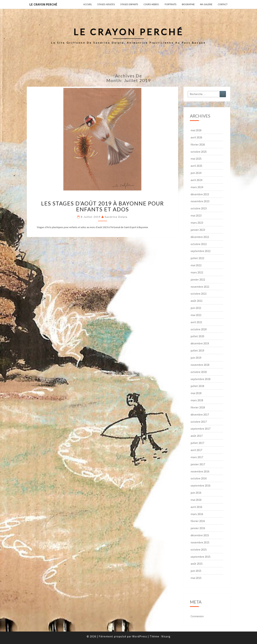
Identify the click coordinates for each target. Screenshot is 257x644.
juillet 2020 (197, 336)
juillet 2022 (197, 258)
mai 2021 (196, 315)
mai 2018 (196, 393)
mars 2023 (197, 223)
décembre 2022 (200, 237)
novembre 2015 (200, 542)
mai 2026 (196, 130)
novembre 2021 (200, 287)
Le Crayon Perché (43, 4)
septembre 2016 (201, 485)
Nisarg (166, 636)
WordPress (140, 636)
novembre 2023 (200, 201)
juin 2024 (196, 173)
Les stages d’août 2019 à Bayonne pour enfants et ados (102, 206)
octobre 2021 (199, 294)
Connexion (197, 616)
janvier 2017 (198, 464)
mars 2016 (197, 514)
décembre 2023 (200, 194)
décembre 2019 (200, 343)
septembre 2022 (201, 251)
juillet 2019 (197, 350)
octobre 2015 (199, 549)
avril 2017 (196, 450)
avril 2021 (196, 322)
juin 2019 (196, 358)
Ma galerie (206, 4)
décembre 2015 (200, 535)
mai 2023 (196, 215)
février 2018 (198, 407)
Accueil (88, 4)
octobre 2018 (199, 372)
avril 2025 (196, 166)
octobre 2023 (199, 208)
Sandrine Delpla (116, 217)
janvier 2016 (198, 528)
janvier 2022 (198, 279)
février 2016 (198, 521)
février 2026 (198, 144)
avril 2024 (196, 180)
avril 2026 (196, 137)
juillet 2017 (197, 443)
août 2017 (197, 436)
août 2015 (197, 564)
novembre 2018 (200, 365)
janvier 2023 (198, 230)
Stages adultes (106, 4)
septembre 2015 (201, 557)
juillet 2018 (197, 386)
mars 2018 (197, 400)
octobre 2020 (199, 329)
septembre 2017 (201, 429)
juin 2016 (196, 493)
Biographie (188, 4)
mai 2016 (196, 500)
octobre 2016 (199, 478)
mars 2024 (197, 187)
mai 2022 (196, 265)
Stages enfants (129, 4)
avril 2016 (196, 507)
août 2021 (197, 301)
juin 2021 (196, 308)
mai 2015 (196, 578)
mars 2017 (197, 457)
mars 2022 (197, 272)
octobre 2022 (199, 244)
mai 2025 (196, 159)
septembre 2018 (201, 379)
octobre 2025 (199, 152)
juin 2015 (196, 571)
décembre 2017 (200, 414)
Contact (223, 4)
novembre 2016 (200, 471)
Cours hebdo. (151, 4)
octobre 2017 (199, 422)
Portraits (171, 4)
